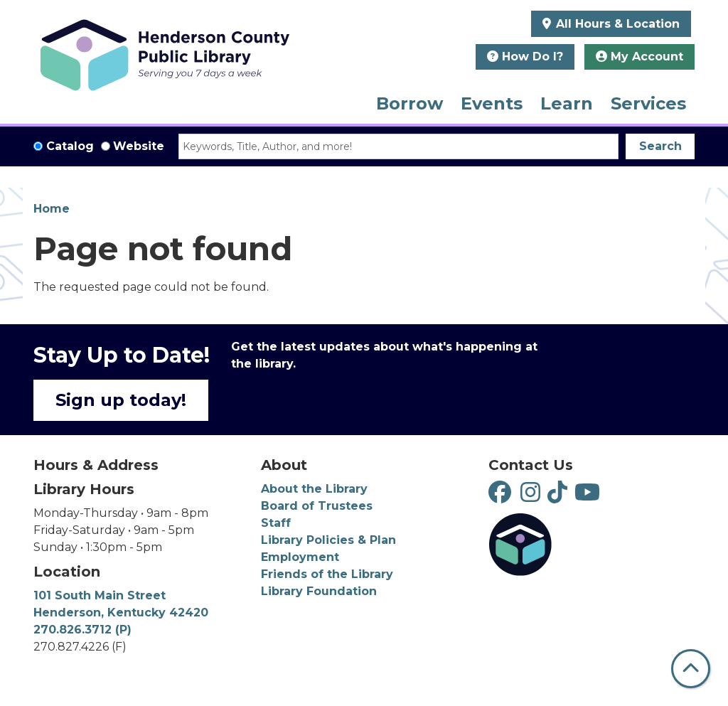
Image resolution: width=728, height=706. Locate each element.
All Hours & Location (616, 24)
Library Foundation (319, 591)
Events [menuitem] (492, 103)
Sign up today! (121, 400)
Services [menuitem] (648, 103)
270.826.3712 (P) (82, 630)
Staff (276, 523)
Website (139, 146)
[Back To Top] (691, 669)
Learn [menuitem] (567, 103)
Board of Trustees (317, 506)
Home (52, 209)
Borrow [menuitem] (409, 103)
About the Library (314, 489)
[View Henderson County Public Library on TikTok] (561, 497)
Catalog (70, 146)
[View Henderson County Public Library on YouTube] (589, 497)
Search (660, 146)
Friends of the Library (327, 574)
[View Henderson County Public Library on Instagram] (534, 497)
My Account (639, 57)
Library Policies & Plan (328, 540)
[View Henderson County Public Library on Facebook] (502, 497)
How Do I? (525, 57)
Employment (300, 557)
